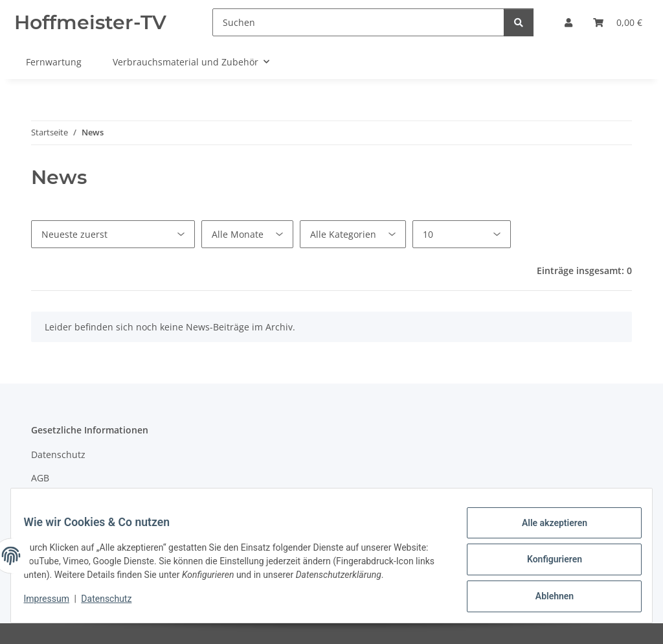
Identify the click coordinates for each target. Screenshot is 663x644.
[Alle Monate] (247, 234)
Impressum (54, 605)
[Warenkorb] (618, 22)
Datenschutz (115, 605)
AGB (40, 478)
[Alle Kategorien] (353, 234)
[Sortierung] (113, 234)
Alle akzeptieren (546, 525)
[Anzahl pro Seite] (462, 234)
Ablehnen (546, 593)
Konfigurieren (546, 559)
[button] (568, 22)
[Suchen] (358, 22)
